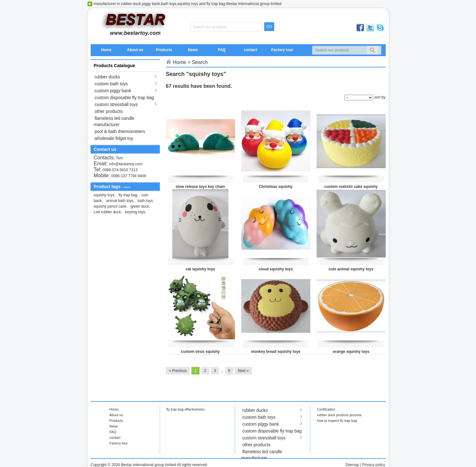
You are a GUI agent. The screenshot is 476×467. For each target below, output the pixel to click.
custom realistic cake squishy (351, 187)
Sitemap (352, 465)
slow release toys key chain (200, 187)
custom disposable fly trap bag (124, 98)
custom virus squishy (200, 352)
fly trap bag (128, 195)
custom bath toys (111, 84)
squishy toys (104, 195)
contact (251, 50)
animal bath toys (120, 201)
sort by (380, 97)
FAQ (222, 50)
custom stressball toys (116, 104)
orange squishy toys (351, 352)
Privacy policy (374, 465)
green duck (140, 206)
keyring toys (135, 212)
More (127, 187)
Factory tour (282, 50)
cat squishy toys (200, 269)
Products (164, 50)
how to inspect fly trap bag (337, 421)
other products (109, 111)
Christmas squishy (276, 187)
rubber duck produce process (339, 415)
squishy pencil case (110, 206)
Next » (243, 371)
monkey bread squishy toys (275, 352)
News (193, 50)
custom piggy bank (113, 91)
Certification (326, 409)
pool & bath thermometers (120, 131)
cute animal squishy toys (351, 269)
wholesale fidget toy (114, 138)
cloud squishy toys (276, 269)
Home (106, 50)
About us (135, 50)
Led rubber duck (107, 212)
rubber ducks (107, 77)
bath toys (145, 201)
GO (269, 27)
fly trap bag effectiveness (186, 409)
